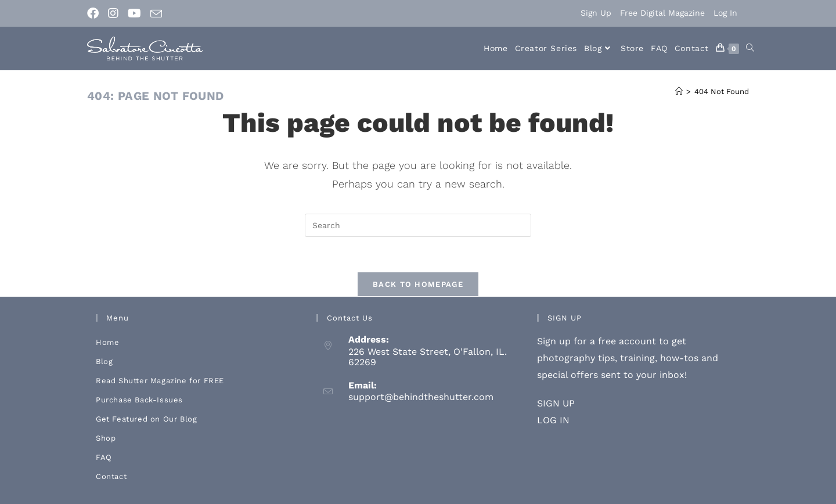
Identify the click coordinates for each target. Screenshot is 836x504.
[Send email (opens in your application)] (156, 14)
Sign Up (596, 13)
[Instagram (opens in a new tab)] (113, 13)
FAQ (104, 457)
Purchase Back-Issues (139, 400)
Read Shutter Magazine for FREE (160, 381)
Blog (104, 361)
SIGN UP (556, 403)
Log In (725, 13)
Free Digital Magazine (662, 13)
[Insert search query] (418, 225)
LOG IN (553, 420)
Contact (111, 476)
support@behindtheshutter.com (421, 397)
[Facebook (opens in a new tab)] (95, 13)
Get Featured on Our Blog (146, 419)
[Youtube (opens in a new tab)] (134, 13)
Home (107, 342)
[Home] (679, 91)
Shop (106, 438)
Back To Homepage (418, 284)
